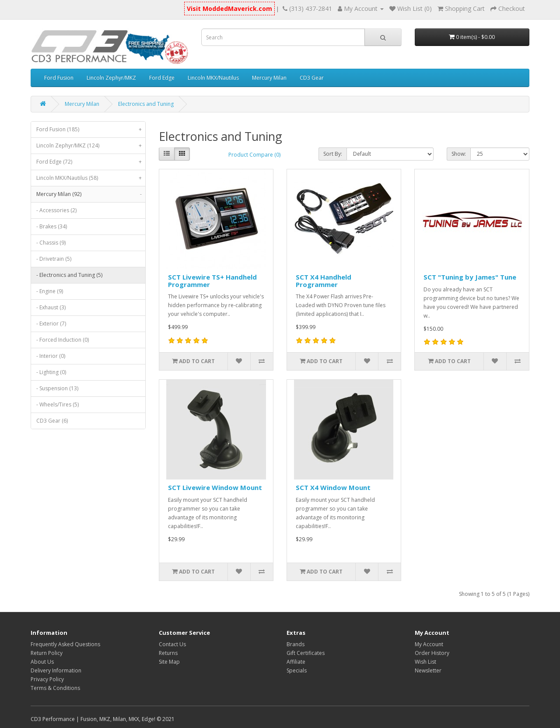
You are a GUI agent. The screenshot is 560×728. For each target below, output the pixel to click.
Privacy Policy (47, 679)
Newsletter (428, 670)
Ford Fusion (59, 78)
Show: (459, 154)
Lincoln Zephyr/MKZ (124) (91, 146)
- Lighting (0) (51, 372)
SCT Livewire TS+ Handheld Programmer (212, 281)
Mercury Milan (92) (91, 194)
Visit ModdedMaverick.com (229, 9)
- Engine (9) (50, 291)
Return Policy (47, 653)
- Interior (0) (51, 356)
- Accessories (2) (56, 210)
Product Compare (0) (254, 155)
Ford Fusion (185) (91, 129)
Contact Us (172, 644)
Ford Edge (162, 78)
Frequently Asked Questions (65, 644)
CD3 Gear (312, 78)
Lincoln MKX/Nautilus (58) (91, 178)
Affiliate (296, 662)
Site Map (169, 662)
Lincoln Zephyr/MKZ (111, 78)
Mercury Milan (269, 78)
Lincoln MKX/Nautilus (213, 78)
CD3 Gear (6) (52, 421)
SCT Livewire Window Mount (215, 487)
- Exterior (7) (51, 324)
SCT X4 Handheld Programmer (324, 281)
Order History (432, 653)
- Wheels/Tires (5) (58, 404)
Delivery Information (56, 670)
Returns (168, 653)
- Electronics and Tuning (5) (69, 275)
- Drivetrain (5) (54, 259)
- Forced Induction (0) (63, 340)
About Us (42, 662)
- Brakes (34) (52, 226)
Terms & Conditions (55, 688)
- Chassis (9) (51, 243)
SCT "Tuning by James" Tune (470, 277)
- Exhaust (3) (51, 307)
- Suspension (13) (57, 388)
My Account (429, 644)
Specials (297, 670)
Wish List (425, 662)
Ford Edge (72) (91, 162)
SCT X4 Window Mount (333, 487)
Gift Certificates (306, 653)
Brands (296, 644)
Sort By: (333, 154)
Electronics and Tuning (146, 104)
